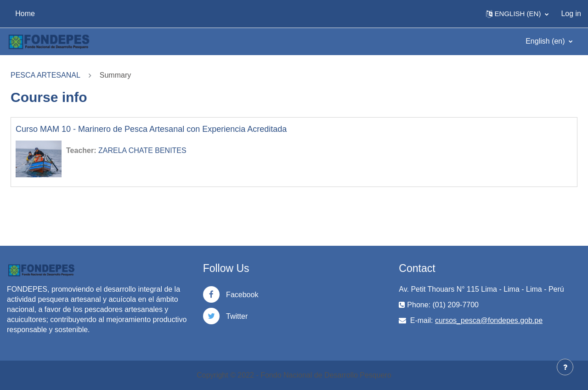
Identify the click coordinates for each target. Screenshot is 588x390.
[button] (517, 14)
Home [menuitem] (25, 14)
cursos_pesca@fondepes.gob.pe (489, 320)
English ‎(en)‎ (546, 41)
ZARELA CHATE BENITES (142, 150)
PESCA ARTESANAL (45, 75)
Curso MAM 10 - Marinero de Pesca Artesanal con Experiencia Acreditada (151, 129)
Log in (571, 14)
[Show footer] (565, 367)
